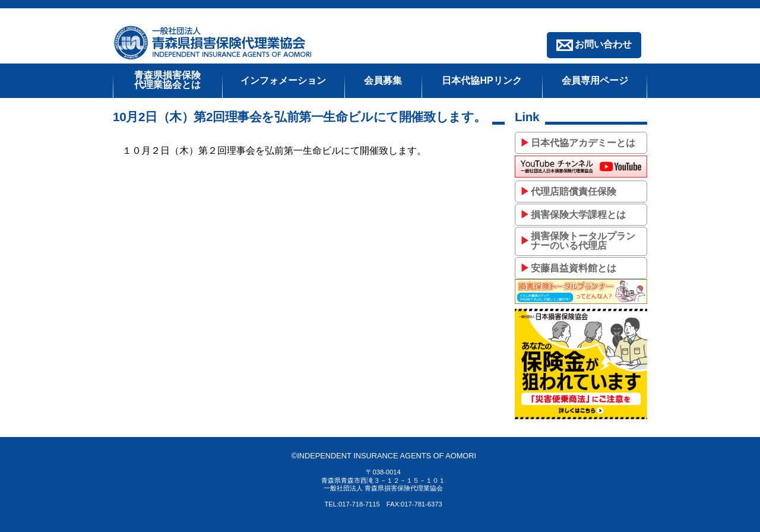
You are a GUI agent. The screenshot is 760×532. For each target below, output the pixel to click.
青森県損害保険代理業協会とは (167, 80)
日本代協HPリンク (482, 80)
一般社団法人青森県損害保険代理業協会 (214, 42)
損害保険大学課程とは (578, 215)
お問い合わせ (603, 44)
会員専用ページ (595, 80)
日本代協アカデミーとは (583, 143)
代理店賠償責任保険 (574, 191)
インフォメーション (283, 80)
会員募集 (383, 80)
